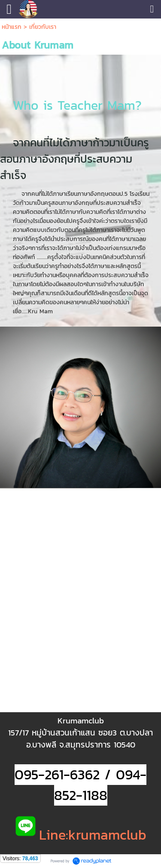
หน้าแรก (12, 27)
